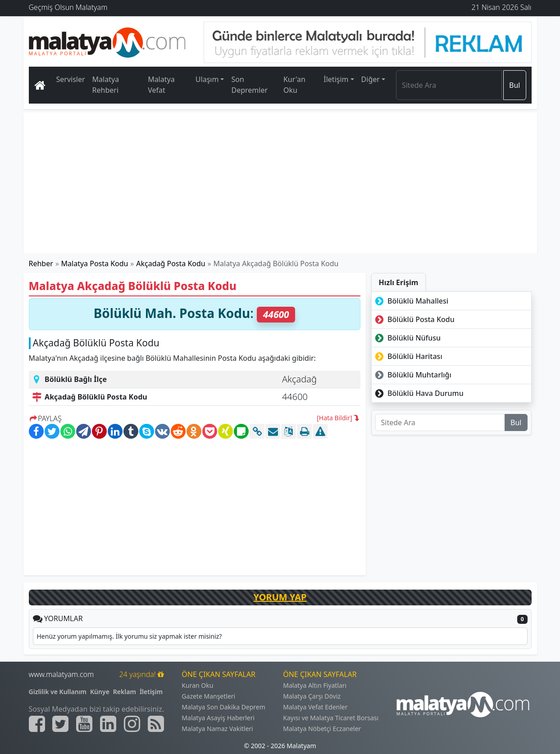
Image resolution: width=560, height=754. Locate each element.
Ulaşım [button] (207, 79)
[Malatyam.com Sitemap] (156, 724)
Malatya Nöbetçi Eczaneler (322, 729)
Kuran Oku (197, 685)
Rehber (41, 263)
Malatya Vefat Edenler (315, 707)
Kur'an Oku (294, 85)
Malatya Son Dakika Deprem (223, 707)
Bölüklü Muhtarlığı (412, 375)
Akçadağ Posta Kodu (171, 263)
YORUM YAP (280, 597)
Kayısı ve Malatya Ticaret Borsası (331, 718)
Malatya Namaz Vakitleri (217, 729)
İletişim (151, 692)
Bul (514, 85)
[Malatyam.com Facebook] (37, 724)
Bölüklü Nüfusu (407, 338)
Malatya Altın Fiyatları (315, 685)
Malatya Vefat (161, 85)
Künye (100, 692)
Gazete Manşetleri (208, 696)
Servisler (71, 79)
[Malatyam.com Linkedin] (108, 724)
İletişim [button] (336, 79)
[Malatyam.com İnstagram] (132, 724)
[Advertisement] (281, 183)
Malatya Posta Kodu (95, 263)
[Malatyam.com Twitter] (60, 724)
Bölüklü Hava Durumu (419, 393)
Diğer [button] (371, 79)
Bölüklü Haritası (408, 356)
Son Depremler (249, 85)
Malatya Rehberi (106, 85)
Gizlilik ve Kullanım (58, 692)
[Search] (449, 85)
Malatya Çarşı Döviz (312, 696)
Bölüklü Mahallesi (411, 301)
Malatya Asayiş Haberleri (218, 718)
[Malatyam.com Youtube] (84, 724)
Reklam (125, 692)
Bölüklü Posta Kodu (414, 319)
